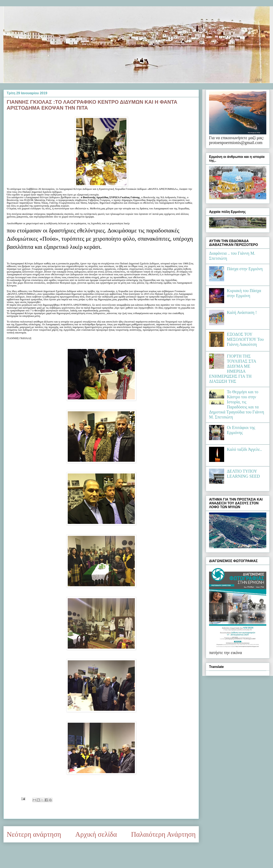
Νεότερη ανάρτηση (34, 834)
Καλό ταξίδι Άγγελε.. (244, 449)
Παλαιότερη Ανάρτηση (163, 834)
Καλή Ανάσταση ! (242, 312)
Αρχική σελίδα (96, 834)
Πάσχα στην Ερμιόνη (245, 269)
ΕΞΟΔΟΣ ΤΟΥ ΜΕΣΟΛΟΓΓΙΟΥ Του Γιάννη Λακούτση (245, 339)
